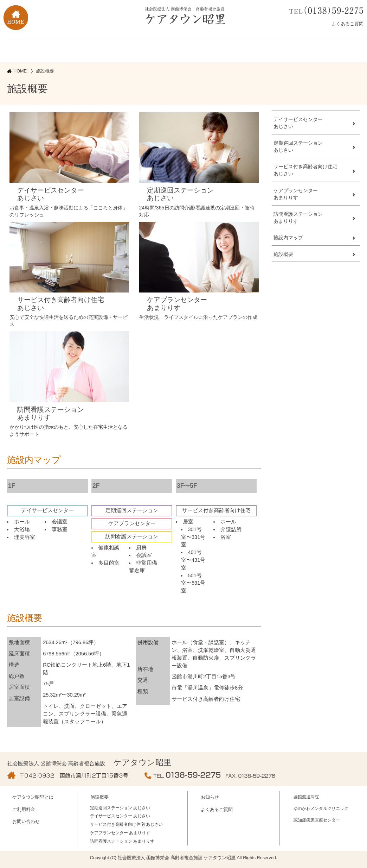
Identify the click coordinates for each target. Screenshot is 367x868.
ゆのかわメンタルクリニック (321, 809)
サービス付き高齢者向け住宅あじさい (305, 170)
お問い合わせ (26, 822)
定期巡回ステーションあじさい (298, 146)
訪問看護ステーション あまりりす (122, 841)
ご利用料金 (154, 49)
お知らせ (210, 797)
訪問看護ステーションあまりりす (298, 218)
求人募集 (272, 49)
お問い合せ (213, 49)
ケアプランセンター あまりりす (120, 833)
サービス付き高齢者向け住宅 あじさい (126, 824)
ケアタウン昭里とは (31, 49)
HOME (20, 71)
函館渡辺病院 (306, 797)
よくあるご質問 (347, 24)
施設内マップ (288, 238)
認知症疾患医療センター (317, 820)
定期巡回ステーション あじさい (120, 808)
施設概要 (93, 49)
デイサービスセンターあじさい (298, 123)
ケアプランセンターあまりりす (296, 194)
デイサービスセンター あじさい (120, 816)
